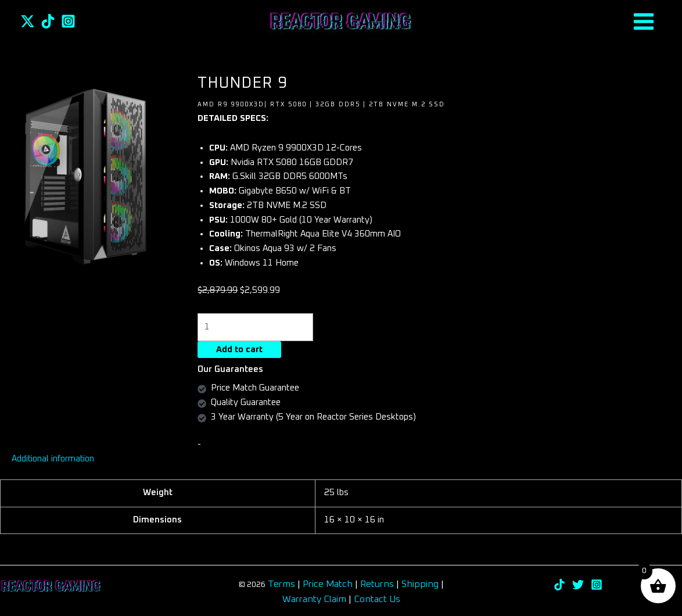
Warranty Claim (314, 600)
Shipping (420, 585)
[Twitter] (28, 21)
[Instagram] (68, 21)
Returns (378, 585)
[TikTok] (48, 21)
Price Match (328, 585)
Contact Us (377, 600)
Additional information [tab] (53, 459)
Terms (281, 585)
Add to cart (239, 350)
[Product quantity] (256, 327)
